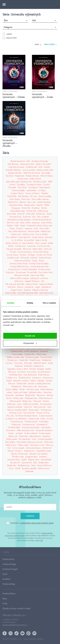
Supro (19, 404)
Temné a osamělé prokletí (17, 410)
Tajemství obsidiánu (15, 407)
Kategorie (30, 27)
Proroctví (9, 363)
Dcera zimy (26, 199)
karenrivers (32, 246)
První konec (18, 363)
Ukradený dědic (14, 427)
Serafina (49, 381)
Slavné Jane (43, 387)
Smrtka (22, 389)
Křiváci (41, 261)
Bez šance (10, 176)
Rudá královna (44, 375)
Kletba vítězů (37, 249)
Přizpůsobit (30, 343)
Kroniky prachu (44, 269)
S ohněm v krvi (11, 378)
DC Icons (34, 196)
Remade (33, 369)
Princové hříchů (46, 357)
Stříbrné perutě (15, 401)
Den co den (32, 202)
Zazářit (24, 460)
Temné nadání (34, 410)
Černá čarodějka (18, 190)
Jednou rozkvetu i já (13, 243)
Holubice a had (28, 234)
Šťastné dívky (30, 395)
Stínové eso (41, 395)
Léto (43, 281)
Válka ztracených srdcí (25, 430)
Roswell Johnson (44, 372)
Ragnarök (19, 366)
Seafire (9, 381)
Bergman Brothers (15, 173)
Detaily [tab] (30, 303)
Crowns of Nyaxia (32, 193)
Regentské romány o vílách (18, 369)
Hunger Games (38, 237)
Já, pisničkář (29, 240)
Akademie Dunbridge (40, 161)
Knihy (5, 604)
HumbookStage (9, 564)
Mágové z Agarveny (40, 290)
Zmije (33, 466)
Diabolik (40, 205)
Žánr (16, 20)
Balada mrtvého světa (45, 170)
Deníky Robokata (44, 202)
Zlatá (35, 463)
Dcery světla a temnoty (40, 199)
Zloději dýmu (43, 463)
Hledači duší (46, 231)
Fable (16, 226)
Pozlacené (44, 351)
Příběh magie (41, 354)
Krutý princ (10, 272)
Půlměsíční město (40, 363)
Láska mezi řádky (37, 275)
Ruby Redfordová (30, 375)
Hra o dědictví (12, 237)
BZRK (50, 182)
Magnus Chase (16, 290)
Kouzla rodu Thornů (44, 255)
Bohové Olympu (47, 176)
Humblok (6, 579)
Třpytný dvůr (16, 425)
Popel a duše (30, 348)
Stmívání (50, 395)
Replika (48, 369)
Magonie (27, 290)
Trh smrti (50, 419)
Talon (49, 407)
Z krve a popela (18, 448)
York (9, 448)
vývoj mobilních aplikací (34, 639)
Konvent (13, 252)
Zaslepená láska (31, 457)
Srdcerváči (10, 395)
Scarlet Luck (36, 378)
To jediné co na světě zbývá (16, 419)
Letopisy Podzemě (46, 284)
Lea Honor (44, 278)
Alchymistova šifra (27, 164)
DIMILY (47, 205)
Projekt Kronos (35, 360)
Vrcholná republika (45, 439)
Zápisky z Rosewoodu (19, 454)
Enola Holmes (47, 223)
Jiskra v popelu (41, 243)
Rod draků (22, 372)
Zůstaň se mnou (44, 468)
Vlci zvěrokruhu (24, 439)
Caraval (12, 185)
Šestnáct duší (22, 384)
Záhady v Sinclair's (15, 451)
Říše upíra (12, 372)
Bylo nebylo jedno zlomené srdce (19, 182)
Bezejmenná (20, 176)
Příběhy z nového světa (15, 357)
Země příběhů (46, 460)
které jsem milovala (22, 275)
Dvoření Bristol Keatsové (42, 220)
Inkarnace (49, 237)
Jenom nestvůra (28, 243)
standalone (19, 395)
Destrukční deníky (16, 205)
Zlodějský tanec (24, 466)
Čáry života (22, 188)
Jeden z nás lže (41, 240)
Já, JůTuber (19, 240)
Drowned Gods (15, 217)
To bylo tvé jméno (46, 416)
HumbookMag (9, 584)
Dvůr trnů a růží (13, 223)
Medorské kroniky (46, 293)
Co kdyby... (42, 190)
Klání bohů (27, 249)
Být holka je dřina (40, 182)
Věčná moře (13, 436)
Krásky (35, 261)
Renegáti (40, 369)
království (34, 258)
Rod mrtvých (32, 372)
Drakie (49, 214)
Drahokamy (41, 214)
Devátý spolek (29, 205)
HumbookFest (8, 559)
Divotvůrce (36, 208)
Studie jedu (11, 404)
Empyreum (36, 223)
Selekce (33, 381)
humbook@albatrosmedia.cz (15, 625)
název (38, 45)
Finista (12, 228)
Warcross (49, 445)
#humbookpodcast (18, 161)
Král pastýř (25, 258)
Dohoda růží (31, 211)
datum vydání (51, 45)
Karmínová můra (44, 246)
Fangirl (23, 226)
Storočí (9, 398)
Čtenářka (45, 193)
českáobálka (31, 190)
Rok (44, 20)
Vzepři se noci (11, 445)
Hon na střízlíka (42, 234)
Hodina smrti (16, 234)
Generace (28, 228)
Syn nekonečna (46, 404)
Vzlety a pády (23, 445)
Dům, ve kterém (43, 217)
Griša (36, 228)
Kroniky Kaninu (14, 269)
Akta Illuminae (13, 164)
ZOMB (18, 468)
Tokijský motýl (34, 419)
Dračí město (12, 214)
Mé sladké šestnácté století (28, 293)
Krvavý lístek (32, 272)
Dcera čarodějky (45, 196)
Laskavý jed (35, 278)
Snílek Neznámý (46, 389)
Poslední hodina (17, 351)
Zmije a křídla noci (44, 466)
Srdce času (48, 392)
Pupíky (50, 363)
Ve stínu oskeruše (31, 433)
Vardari (11, 433)
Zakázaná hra (29, 451)
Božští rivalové (35, 179)
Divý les (44, 208)
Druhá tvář (27, 217)
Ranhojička (28, 366)
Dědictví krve (13, 202)
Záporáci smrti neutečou (39, 454)
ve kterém (19, 433)
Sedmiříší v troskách (21, 381)
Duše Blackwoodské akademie (19, 220)
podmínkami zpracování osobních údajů (37, 523)
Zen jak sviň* (15, 463)
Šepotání (41, 381)
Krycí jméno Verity (46, 272)
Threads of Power (43, 413)
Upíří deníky (46, 427)
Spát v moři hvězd (21, 392)
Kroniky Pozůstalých (29, 269)
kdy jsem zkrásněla (14, 249)
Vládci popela (12, 439)
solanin (9, 392)
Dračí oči (21, 214)
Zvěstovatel (29, 471)
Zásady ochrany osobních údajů (16, 609)
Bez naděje (46, 173)
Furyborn (20, 228)
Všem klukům (10, 442)
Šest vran (12, 384)
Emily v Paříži (25, 223)
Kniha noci (48, 249)
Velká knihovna (35, 436)
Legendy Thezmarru (32, 281)
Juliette (50, 243)
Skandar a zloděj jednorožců (39, 384)
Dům (34, 217)
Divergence (16, 208)
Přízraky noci (12, 360)
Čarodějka (21, 185)
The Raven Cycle (15, 413)
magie (37, 287)
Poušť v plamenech (31, 351)
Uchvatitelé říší (42, 425)
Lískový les (12, 287)
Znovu (11, 468)
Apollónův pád (31, 167)
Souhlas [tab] (11, 303)
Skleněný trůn (16, 387)
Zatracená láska (14, 460)
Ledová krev (19, 281)
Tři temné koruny (17, 422)
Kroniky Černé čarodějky (39, 264)
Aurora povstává (29, 170)
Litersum (20, 287)
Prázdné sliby (30, 354)
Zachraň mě (47, 448)
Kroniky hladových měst (39, 267)
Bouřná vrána (23, 179)
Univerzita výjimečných (31, 427)
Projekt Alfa (23, 360)
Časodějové (33, 188)
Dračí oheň (30, 214)
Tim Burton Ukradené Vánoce (26, 416)
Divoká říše (26, 208)
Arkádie (47, 167)
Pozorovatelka (18, 354)
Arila (40, 167)
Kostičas (23, 255)
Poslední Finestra (43, 348)
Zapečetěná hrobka (44, 451)
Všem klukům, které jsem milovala (30, 442)
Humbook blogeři (10, 569)
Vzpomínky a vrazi (37, 445)
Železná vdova (34, 460)
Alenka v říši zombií (43, 164)
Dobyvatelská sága (18, 211)
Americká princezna (16, 167)
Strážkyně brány (31, 398)
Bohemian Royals (32, 176)
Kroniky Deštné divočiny (19, 267)
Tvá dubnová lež (28, 425)
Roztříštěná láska (16, 375)
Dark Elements (23, 196)
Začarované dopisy (33, 448)
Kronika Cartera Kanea (19, 264)
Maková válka (11, 293)
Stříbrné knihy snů (45, 398)
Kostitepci (32, 255)
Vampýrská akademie (44, 430)
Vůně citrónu (49, 442)
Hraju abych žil (24, 237)
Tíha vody (10, 416)
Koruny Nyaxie (12, 255)
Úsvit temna (11, 430)
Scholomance (48, 378)
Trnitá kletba (44, 422)
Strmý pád (37, 401)
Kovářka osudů (13, 258)
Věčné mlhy (23, 436)
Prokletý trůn (47, 360)
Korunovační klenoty (41, 252)
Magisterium (46, 287)
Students (46, 401)
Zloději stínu (12, 466)
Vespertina (46, 436)
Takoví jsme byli (40, 407)
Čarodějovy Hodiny (34, 185)
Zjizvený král (27, 463)
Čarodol (46, 185)
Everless (10, 226)
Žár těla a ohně (18, 457)
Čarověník (12, 188)
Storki (5, 574)
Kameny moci (21, 246)
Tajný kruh (28, 407)
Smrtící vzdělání (12, 389)
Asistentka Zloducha (13, 170)
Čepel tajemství (45, 188)
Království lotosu (45, 258)
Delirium (23, 202)
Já (12, 240)
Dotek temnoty (43, 211)
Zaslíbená (43, 457)
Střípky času (27, 401)
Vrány (34, 439)
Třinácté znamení (31, 422)
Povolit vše (30, 336)
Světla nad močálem (31, 404)
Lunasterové (29, 287)
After (28, 161)
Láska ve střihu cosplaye (19, 278)
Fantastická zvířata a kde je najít (39, 226)
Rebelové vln (39, 366)
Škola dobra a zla (30, 387)
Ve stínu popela (45, 433)
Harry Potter (44, 228)
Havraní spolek (33, 231)
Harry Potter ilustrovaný (17, 231)
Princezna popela (32, 357)
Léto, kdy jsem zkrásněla (15, 284)
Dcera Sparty (15, 199)
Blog (5, 599)
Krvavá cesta (21, 272)
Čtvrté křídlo (12, 196)
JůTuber (11, 246)
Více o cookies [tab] (49, 303)
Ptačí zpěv (28, 363)
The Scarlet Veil (29, 413)
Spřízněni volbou (35, 392)
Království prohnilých (22, 261)
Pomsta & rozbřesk (16, 348)
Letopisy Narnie (32, 284)
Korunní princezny (24, 252)
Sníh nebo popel (32, 389)
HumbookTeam (9, 594)
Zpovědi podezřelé (29, 468)
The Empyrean (46, 410)
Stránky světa (18, 398)
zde (41, 541)
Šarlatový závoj (25, 378)
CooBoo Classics (17, 193)
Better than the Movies (32, 173)
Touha (43, 419)
